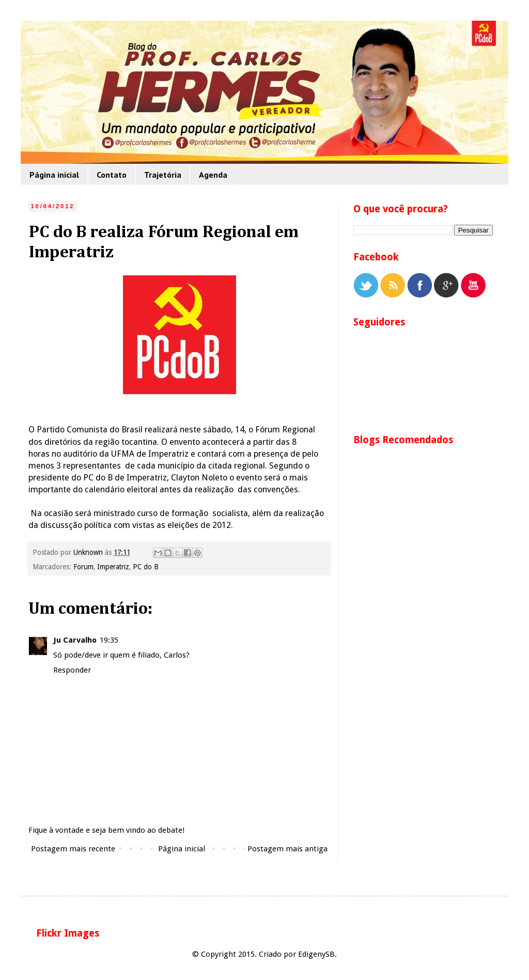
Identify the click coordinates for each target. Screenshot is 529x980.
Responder (72, 670)
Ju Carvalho (75, 640)
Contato (112, 175)
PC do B (146, 567)
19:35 (109, 640)
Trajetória (163, 175)
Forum (83, 567)
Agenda (213, 175)
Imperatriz (113, 567)
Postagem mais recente (73, 849)
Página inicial (54, 175)
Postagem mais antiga (287, 849)
